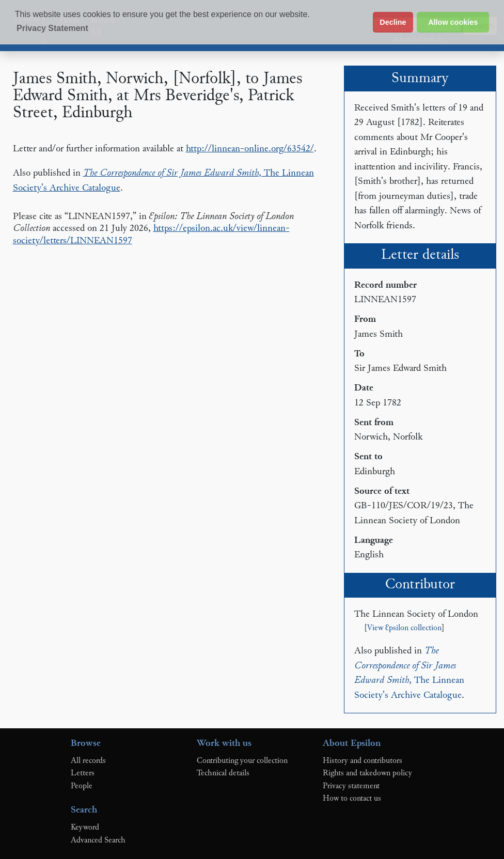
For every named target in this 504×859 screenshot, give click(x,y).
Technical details (223, 773)
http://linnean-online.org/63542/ (250, 149)
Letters (83, 773)
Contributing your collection (242, 761)
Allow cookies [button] (453, 22)
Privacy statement (351, 786)
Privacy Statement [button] (52, 28)
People (82, 786)
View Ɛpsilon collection (404, 628)
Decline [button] (393, 22)
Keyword (85, 827)
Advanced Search (98, 840)
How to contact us (352, 799)
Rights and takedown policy (367, 773)
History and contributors (363, 761)
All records (88, 761)
